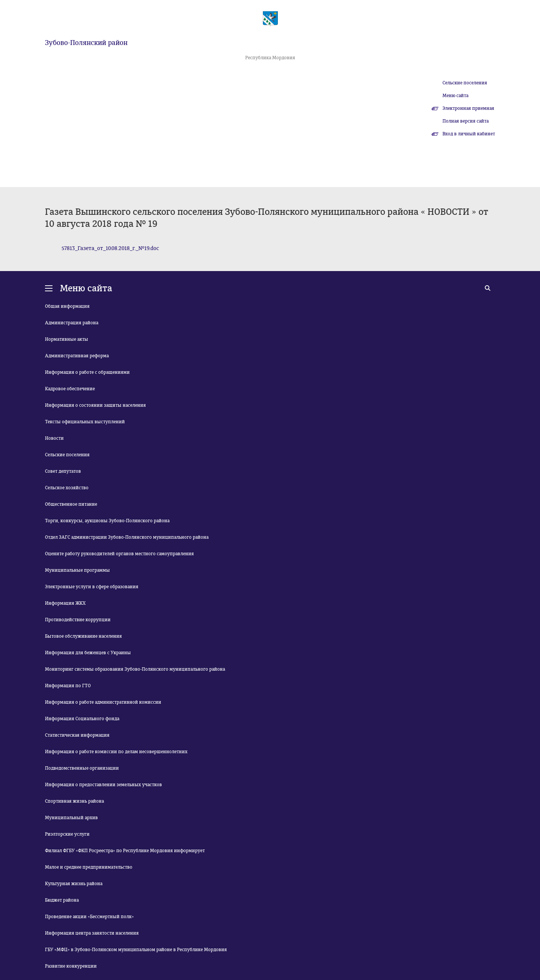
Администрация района (72, 323)
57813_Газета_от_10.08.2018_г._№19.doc (110, 248)
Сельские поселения (465, 83)
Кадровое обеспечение (70, 389)
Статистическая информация (77, 735)
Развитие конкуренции (71, 966)
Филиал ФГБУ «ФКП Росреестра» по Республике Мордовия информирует (125, 851)
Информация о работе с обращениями (87, 372)
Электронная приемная (468, 108)
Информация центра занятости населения (92, 933)
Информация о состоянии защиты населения (95, 405)
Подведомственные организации (82, 768)
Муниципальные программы (77, 570)
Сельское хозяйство (67, 488)
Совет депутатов (63, 471)
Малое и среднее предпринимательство (89, 867)
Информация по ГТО (68, 686)
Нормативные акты (67, 339)
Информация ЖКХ (65, 603)
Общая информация (67, 306)
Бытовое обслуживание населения (83, 636)
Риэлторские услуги (67, 834)
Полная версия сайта (466, 121)
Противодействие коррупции (78, 620)
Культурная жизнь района (74, 884)
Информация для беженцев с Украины (88, 653)
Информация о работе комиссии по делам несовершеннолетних (116, 752)
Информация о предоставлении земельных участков (103, 785)
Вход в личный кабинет (469, 134)
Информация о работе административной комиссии (103, 702)
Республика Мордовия (270, 58)
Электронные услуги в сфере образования (92, 587)
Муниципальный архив (71, 818)
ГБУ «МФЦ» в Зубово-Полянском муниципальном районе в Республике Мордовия (136, 950)
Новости (54, 438)
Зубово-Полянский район (86, 43)
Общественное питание (71, 504)
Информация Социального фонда (82, 719)
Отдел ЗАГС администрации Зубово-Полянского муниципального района (127, 537)
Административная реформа (77, 356)
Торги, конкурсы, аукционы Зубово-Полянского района (107, 521)
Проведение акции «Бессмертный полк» (89, 917)
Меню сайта (455, 96)
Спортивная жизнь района (74, 801)
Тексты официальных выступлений (85, 422)
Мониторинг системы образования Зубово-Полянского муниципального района (135, 669)
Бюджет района (62, 900)
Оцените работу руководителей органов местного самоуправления (119, 554)
